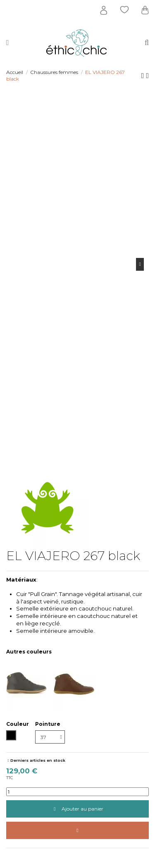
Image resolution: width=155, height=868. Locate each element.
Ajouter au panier (77, 809)
